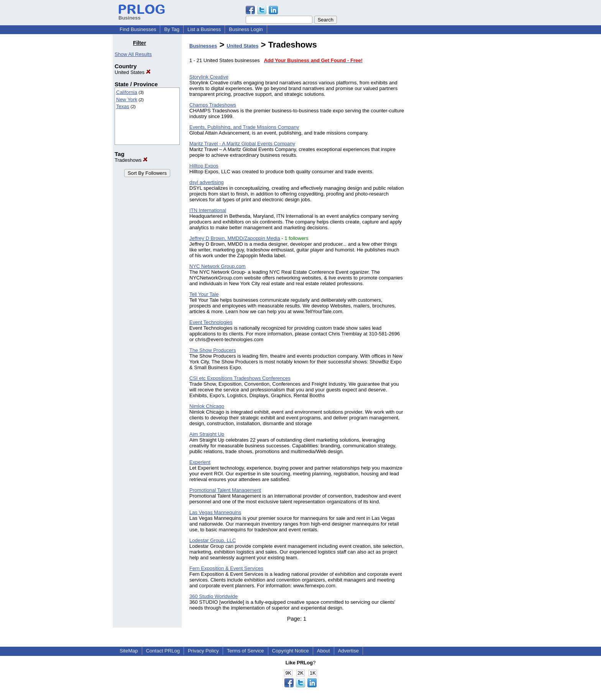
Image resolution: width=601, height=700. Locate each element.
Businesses (203, 46)
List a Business (204, 29)
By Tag (172, 29)
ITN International (208, 210)
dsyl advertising (207, 182)
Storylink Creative (209, 77)
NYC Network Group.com (218, 266)
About (323, 651)
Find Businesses (138, 29)
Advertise (348, 651)
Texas (123, 106)
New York (127, 99)
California (127, 92)
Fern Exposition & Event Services (226, 568)
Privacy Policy (203, 651)
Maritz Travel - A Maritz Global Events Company (242, 144)
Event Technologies (211, 322)
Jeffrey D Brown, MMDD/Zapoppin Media (235, 238)
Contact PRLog (163, 651)
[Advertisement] (449, 155)
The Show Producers (213, 350)
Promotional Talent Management (225, 490)
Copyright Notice (291, 651)
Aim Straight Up (207, 434)
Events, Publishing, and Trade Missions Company (244, 127)
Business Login (246, 29)
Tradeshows (131, 160)
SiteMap (129, 651)
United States (133, 72)
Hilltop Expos (204, 166)
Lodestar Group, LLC (213, 540)
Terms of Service (245, 651)
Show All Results (133, 54)
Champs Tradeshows (213, 105)
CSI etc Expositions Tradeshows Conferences (240, 378)
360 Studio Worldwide (213, 596)
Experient (200, 462)
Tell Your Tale (204, 294)
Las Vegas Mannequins (215, 512)
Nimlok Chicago (207, 406)
